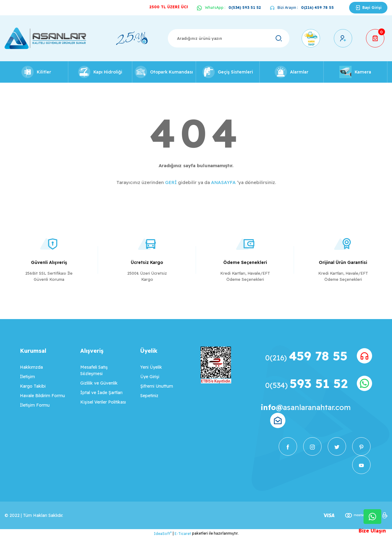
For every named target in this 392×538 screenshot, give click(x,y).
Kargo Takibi (33, 386)
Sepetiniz (149, 396)
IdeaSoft (163, 533)
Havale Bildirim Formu (42, 396)
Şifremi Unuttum (157, 386)
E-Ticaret (183, 534)
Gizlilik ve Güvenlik (99, 383)
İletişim (27, 377)
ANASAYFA (223, 182)
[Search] (229, 38)
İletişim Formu (35, 405)
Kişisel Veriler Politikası (103, 402)
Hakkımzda (31, 367)
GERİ (171, 182)
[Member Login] (343, 38)
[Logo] (45, 38)
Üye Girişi (150, 377)
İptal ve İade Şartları (101, 393)
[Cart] (375, 38)
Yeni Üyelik (151, 367)
